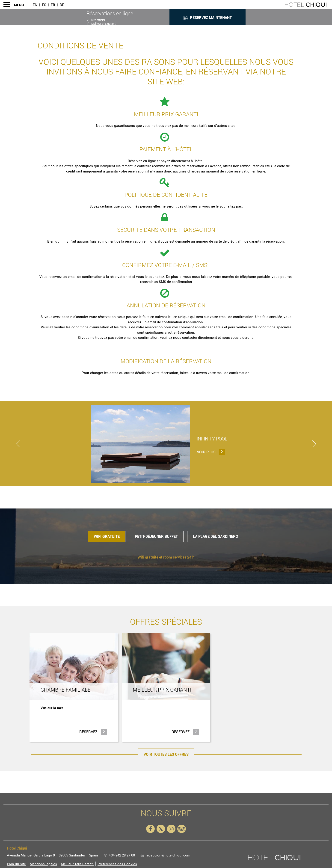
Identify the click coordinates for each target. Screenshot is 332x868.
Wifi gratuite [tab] (107, 536)
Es (44, 5)
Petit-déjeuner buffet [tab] (156, 536)
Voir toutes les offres (166, 754)
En (35, 5)
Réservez (93, 732)
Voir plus (210, 452)
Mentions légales (43, 864)
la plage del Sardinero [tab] (216, 536)
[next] (314, 444)
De (62, 5)
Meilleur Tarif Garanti (77, 864)
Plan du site (16, 864)
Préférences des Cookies (117, 864)
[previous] (18, 444)
